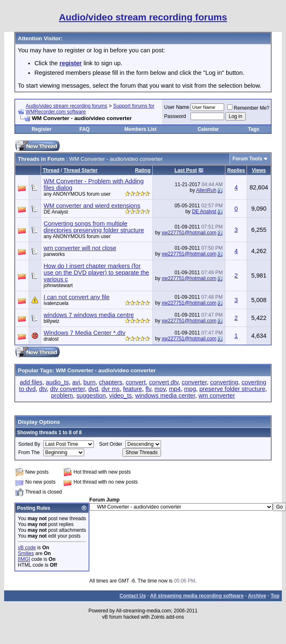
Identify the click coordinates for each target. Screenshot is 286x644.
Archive (257, 596)
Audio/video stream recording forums (66, 106)
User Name (177, 107)
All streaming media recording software (197, 596)
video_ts (121, 396)
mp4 (175, 389)
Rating (143, 170)
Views (259, 170)
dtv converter (68, 389)
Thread (51, 170)
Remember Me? (248, 108)
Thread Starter (81, 170)
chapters (110, 382)
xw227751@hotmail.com (189, 233)
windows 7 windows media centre (89, 315)
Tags (254, 129)
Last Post (186, 170)
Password (175, 116)
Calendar (208, 129)
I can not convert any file (77, 297)
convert (136, 382)
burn (89, 382)
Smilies (26, 553)
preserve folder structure (232, 389)
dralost (51, 339)
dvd (93, 389)
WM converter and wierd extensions (92, 206)
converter (194, 382)
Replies (236, 170)
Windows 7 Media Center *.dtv (84, 333)
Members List (141, 129)
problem (62, 396)
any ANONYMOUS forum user (77, 194)
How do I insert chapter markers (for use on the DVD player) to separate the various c (96, 273)
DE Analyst (56, 212)
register (71, 63)
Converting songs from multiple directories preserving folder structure (94, 227)
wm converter (217, 396)
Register (42, 129)
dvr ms (110, 389)
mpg (190, 389)
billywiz (51, 321)
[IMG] (24, 559)
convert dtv (164, 382)
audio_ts (57, 382)
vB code (27, 548)
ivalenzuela (56, 303)
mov (160, 389)
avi (76, 382)
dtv (43, 389)
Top (275, 596)
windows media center (165, 396)
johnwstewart (58, 285)
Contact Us (133, 596)
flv (148, 389)
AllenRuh (206, 190)
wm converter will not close (80, 248)
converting (224, 382)
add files (31, 382)
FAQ (84, 129)
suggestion (91, 396)
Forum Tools (247, 159)
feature (133, 389)
